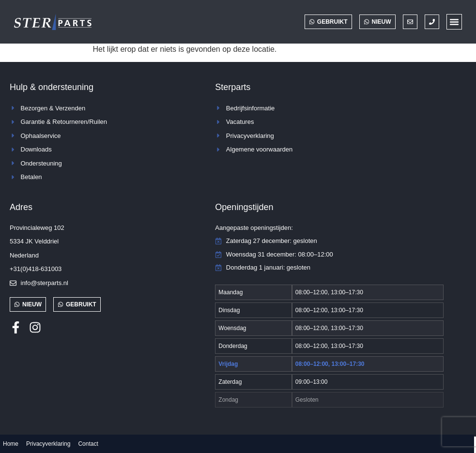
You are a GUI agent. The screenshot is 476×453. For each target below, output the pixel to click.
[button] (454, 22)
